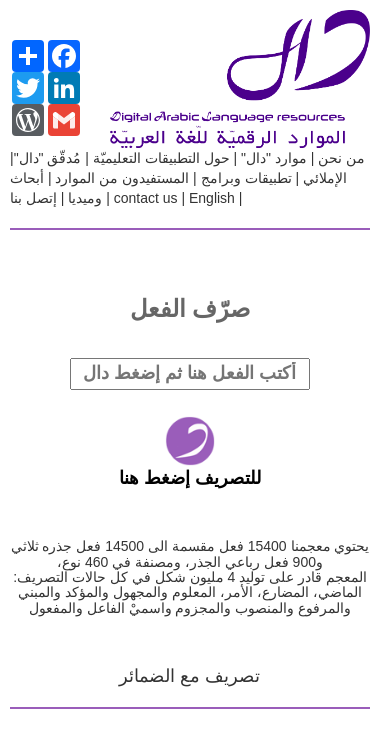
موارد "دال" (272, 158)
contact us (146, 198)
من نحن (339, 158)
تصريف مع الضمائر (189, 676)
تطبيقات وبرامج (246, 178)
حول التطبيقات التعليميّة (161, 158)
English (212, 198)
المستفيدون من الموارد (122, 178)
